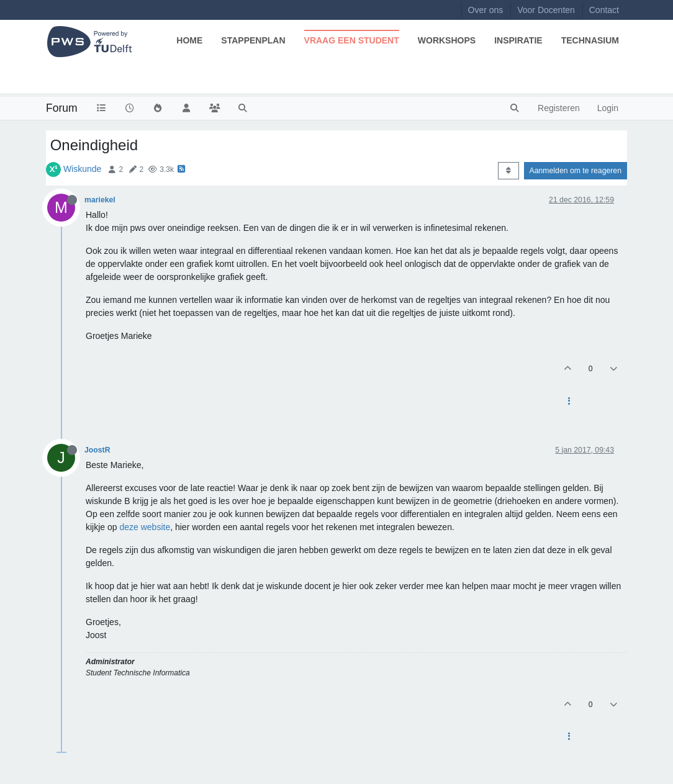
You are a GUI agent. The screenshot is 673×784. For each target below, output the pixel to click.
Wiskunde (82, 169)
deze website (145, 527)
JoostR (97, 450)
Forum (62, 108)
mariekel (100, 200)
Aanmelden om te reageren (576, 171)
